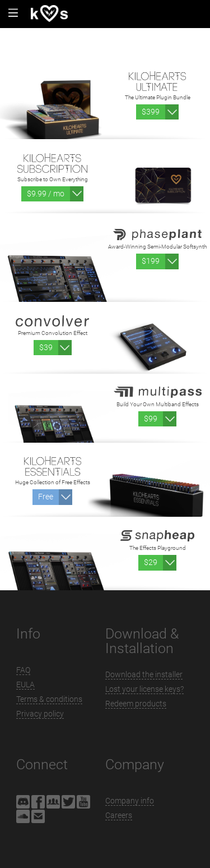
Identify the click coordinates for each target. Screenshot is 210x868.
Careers (119, 815)
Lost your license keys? (144, 689)
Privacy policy (40, 714)
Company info (130, 801)
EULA (25, 685)
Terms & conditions (49, 699)
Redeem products (136, 704)
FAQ (23, 670)
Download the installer (144, 674)
